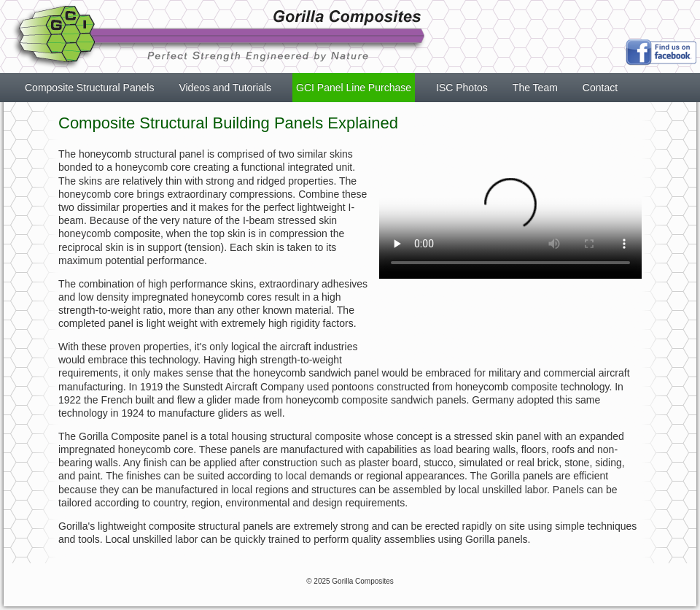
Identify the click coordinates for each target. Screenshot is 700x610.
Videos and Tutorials (225, 88)
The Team (535, 88)
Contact (600, 88)
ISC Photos (462, 88)
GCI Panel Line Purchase (354, 88)
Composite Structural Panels (89, 88)
